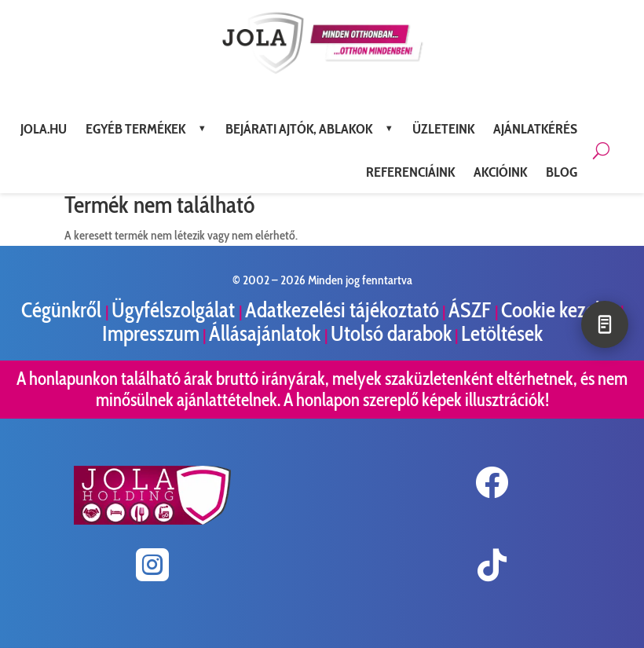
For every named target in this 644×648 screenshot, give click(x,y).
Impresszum (151, 333)
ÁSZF (472, 310)
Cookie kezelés (559, 310)
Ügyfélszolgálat (175, 310)
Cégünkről (63, 310)
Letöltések (502, 333)
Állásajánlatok (267, 333)
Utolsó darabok (391, 333)
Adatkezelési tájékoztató (342, 310)
